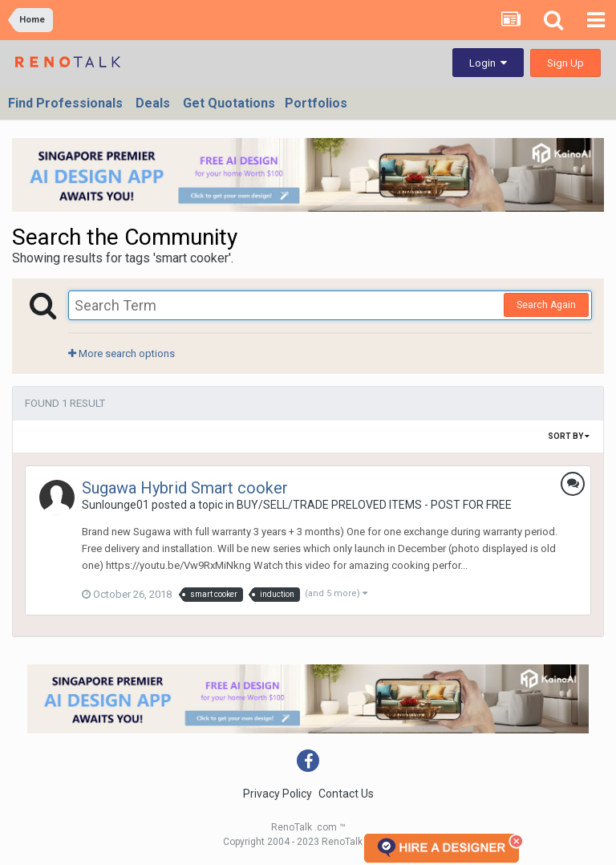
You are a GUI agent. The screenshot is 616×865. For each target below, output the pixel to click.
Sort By (569, 436)
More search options (122, 353)
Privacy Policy (278, 794)
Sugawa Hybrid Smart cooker (185, 488)
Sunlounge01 (115, 505)
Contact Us (346, 794)
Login (488, 63)
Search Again (546, 305)
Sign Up (565, 63)
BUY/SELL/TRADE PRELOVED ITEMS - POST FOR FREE (374, 505)
